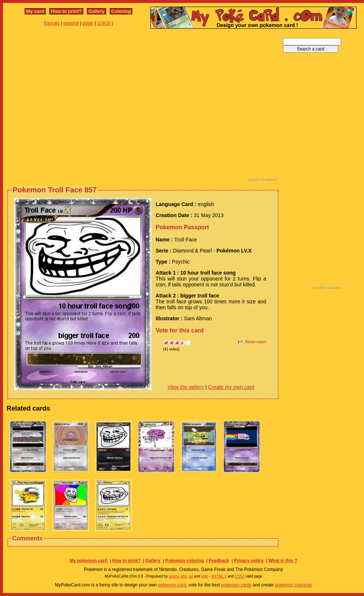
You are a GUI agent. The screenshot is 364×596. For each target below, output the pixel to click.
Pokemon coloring (185, 561)
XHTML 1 (219, 576)
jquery (174, 576)
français (52, 23)
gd (191, 576)
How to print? (66, 11)
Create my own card (231, 387)
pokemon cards (237, 585)
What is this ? (283, 561)
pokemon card (172, 585)
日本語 (104, 23)
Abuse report (255, 342)
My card (35, 11)
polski (88, 23)
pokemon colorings (293, 585)
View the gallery (186, 387)
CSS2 (239, 576)
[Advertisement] (69, 107)
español (71, 23)
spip (204, 576)
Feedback (219, 561)
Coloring (121, 11)
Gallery (97, 11)
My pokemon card (88, 561)
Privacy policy (249, 561)
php (184, 576)
